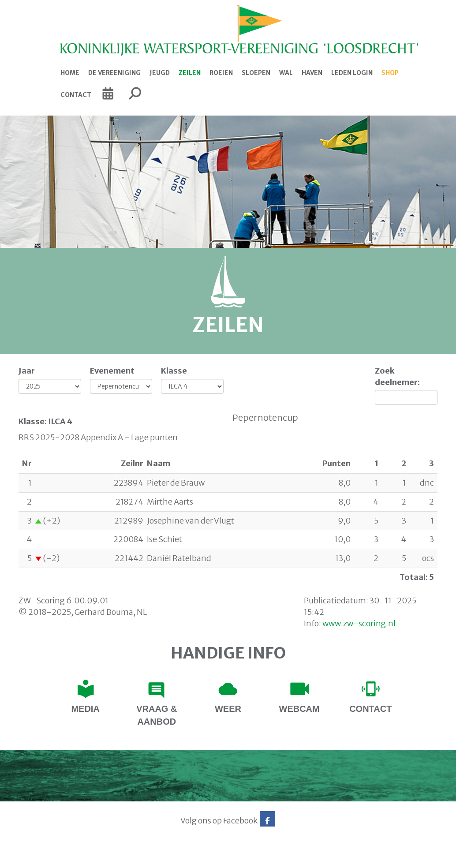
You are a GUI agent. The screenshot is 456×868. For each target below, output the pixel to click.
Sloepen (256, 73)
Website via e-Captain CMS (42, 858)
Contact (76, 95)
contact (370, 709)
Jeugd (160, 73)
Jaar (27, 371)
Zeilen (190, 73)
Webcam (299, 709)
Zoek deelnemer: (397, 376)
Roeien (221, 73)
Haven (312, 73)
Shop (390, 73)
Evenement (112, 371)
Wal (286, 73)
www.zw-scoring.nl (359, 623)
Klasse (174, 371)
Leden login (352, 73)
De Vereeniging (114, 73)
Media (85, 709)
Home (70, 73)
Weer (228, 709)
